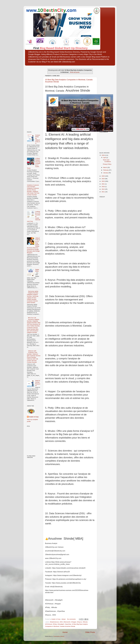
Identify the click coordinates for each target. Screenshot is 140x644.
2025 (103, 176)
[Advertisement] (33, 98)
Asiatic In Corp (34, 417)
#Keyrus (80, 622)
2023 (103, 181)
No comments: (72, 619)
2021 (103, 184)
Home (65, 632)
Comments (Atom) (59, 636)
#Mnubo (85, 622)
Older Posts (90, 632)
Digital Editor (37, 270)
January (106, 173)
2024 (103, 179)
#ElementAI (67, 622)
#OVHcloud (49, 624)
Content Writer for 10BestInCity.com (38, 139)
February (106, 170)
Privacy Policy (107, 164)
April (105, 158)
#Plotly (55, 624)
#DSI (61, 622)
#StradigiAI (61, 624)
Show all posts (75, 72)
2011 (103, 192)
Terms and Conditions (107, 161)
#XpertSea (68, 624)
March (105, 167)
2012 (103, 189)
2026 (103, 155)
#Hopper (74, 622)
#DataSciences (54, 622)
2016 (103, 187)
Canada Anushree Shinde (67, 626)
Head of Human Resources (38, 383)
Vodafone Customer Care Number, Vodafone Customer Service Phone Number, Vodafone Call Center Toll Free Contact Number (33, 190)
